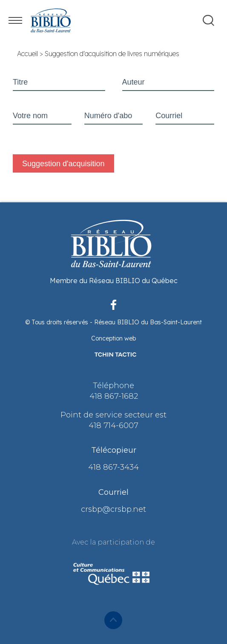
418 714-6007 (113, 426)
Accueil (27, 54)
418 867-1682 (114, 396)
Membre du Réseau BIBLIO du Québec (114, 281)
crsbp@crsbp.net (113, 509)
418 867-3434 (113, 467)
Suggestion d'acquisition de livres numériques (112, 54)
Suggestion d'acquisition (63, 164)
